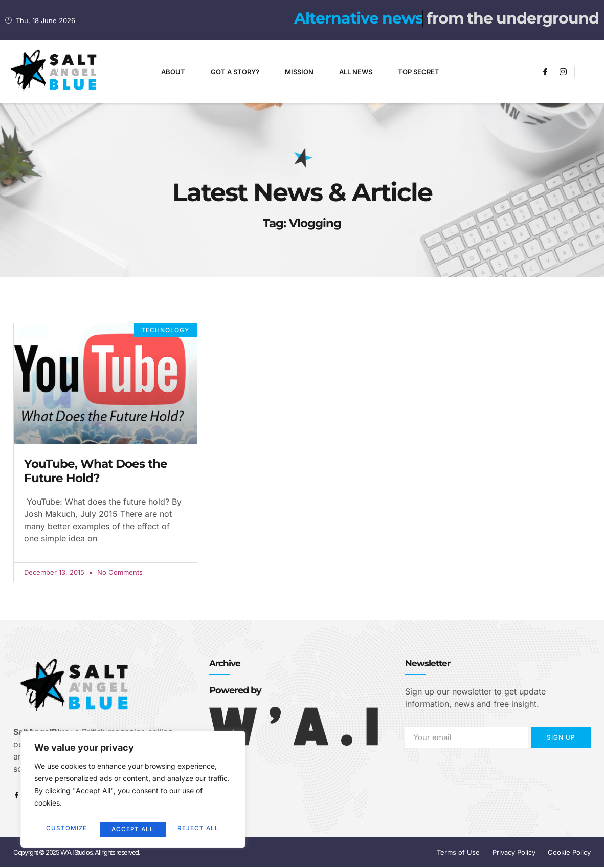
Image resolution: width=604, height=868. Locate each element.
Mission (299, 72)
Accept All (200, 829)
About (173, 72)
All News (356, 72)
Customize (66, 829)
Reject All (132, 829)
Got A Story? (235, 72)
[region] (133, 791)
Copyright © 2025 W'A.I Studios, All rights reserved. (76, 853)
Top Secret (419, 72)
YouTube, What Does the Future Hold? (96, 471)
